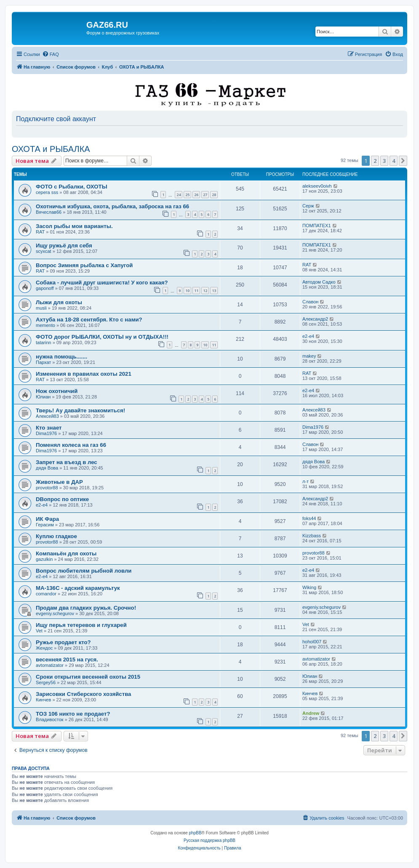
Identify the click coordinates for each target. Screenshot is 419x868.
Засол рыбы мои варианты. (74, 226)
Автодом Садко (319, 282)
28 (214, 195)
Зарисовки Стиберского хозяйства (83, 694)
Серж (308, 206)
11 (196, 291)
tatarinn (44, 342)
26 (196, 195)
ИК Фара (47, 519)
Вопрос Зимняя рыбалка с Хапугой (84, 265)
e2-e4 (308, 336)
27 (205, 195)
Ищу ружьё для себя (64, 246)
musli (41, 308)
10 (187, 291)
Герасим (45, 525)
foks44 (309, 518)
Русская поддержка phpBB (209, 840)
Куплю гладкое (56, 536)
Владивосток (50, 719)
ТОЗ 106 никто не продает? (73, 714)
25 (187, 195)
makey (309, 356)
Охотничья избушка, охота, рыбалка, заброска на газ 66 (112, 206)
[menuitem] (51, 54)
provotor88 (47, 488)
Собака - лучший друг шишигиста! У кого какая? (102, 283)
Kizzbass (312, 536)
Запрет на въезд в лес (67, 462)
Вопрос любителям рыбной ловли (84, 571)
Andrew (311, 713)
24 (179, 195)
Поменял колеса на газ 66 (71, 445)
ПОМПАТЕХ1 (317, 226)
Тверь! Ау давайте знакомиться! (80, 410)
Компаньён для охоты (66, 553)
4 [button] (394, 161)
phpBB (195, 833)
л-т (306, 481)
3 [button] (384, 161)
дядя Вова (47, 468)
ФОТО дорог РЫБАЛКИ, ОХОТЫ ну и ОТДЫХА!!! (102, 337)
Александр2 (315, 319)
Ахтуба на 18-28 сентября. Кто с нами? (89, 320)
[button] (403, 161)
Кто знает (49, 428)
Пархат (43, 362)
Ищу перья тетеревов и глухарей (81, 625)
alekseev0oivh (317, 186)
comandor (46, 594)
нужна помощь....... (61, 357)
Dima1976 (46, 433)
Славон (310, 302)
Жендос (44, 648)
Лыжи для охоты (59, 302)
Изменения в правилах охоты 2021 (84, 374)
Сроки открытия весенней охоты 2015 (88, 677)
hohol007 (312, 642)
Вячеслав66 (49, 212)
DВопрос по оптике (62, 499)
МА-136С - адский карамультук (78, 588)
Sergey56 (46, 682)
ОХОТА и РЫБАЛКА (51, 149)
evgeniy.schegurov (55, 613)
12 (205, 291)
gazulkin (44, 559)
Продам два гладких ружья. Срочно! (86, 608)
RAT (40, 232)
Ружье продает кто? (63, 642)
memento (45, 325)
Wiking (309, 587)
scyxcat (44, 251)
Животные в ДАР (59, 482)
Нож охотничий (57, 391)
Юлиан (43, 397)
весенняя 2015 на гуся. (67, 660)
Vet (39, 631)
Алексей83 (47, 416)
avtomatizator (50, 665)
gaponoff (45, 288)
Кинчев (43, 700)
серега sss (47, 192)
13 (214, 291)
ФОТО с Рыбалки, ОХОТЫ (72, 187)
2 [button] (375, 161)
